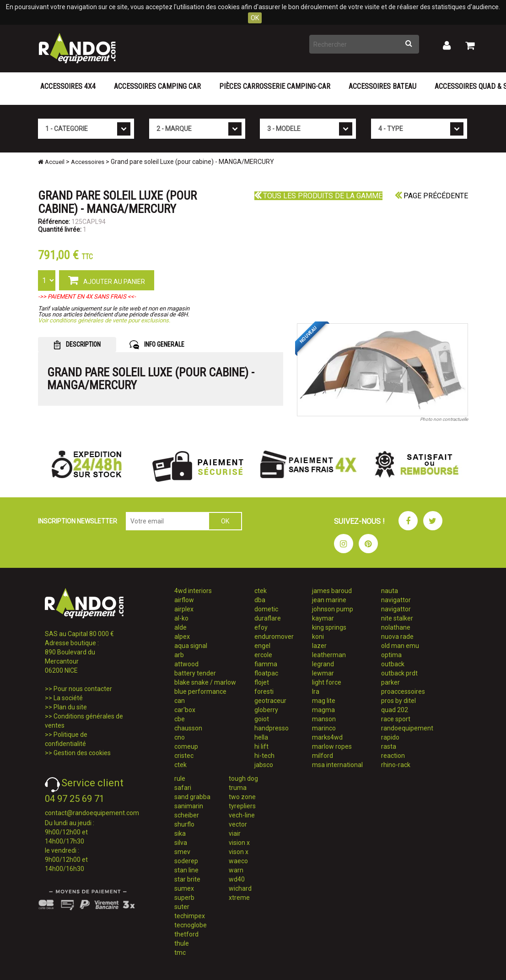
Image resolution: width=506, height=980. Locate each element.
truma (238, 788)
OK (255, 18)
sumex (184, 888)
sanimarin (189, 806)
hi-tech (264, 756)
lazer (319, 646)
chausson (188, 728)
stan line (186, 870)
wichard (240, 888)
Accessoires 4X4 (68, 86)
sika (180, 833)
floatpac (266, 673)
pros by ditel (398, 701)
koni (318, 637)
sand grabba (192, 797)
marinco (324, 728)
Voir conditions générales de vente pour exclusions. (104, 320)
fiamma (266, 664)
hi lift (261, 746)
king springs (329, 627)
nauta (390, 591)
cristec (184, 756)
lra (316, 691)
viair (235, 833)
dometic (266, 609)
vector (238, 824)
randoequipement (407, 728)
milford (323, 756)
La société (68, 698)
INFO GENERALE (157, 345)
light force (327, 682)
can (180, 701)
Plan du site (70, 707)
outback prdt (399, 673)
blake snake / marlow (205, 682)
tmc (180, 953)
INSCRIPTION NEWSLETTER (78, 521)
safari (183, 788)
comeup (186, 746)
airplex (184, 609)
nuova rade (397, 637)
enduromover (274, 637)
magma (323, 710)
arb (179, 655)
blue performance (200, 691)
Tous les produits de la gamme (318, 196)
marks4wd (327, 737)
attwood (186, 664)
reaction (393, 756)
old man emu (400, 646)
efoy (261, 627)
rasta (389, 746)
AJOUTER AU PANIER (107, 280)
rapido (390, 737)
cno (180, 737)
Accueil (51, 162)
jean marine (329, 600)
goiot (262, 719)
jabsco (264, 765)
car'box (185, 710)
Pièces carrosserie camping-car (275, 86)
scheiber (187, 815)
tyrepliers (242, 806)
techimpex (190, 916)
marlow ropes (332, 746)
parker (390, 682)
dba (260, 600)
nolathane (396, 627)
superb (184, 898)
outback (393, 664)
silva (181, 843)
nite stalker (397, 618)
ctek (180, 765)
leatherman (329, 655)
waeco (238, 861)
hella (261, 737)
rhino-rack (396, 765)
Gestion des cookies (82, 753)
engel (262, 646)
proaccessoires (403, 691)
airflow (184, 600)
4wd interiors (193, 591)
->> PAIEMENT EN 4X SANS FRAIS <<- (87, 297)
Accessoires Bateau (382, 86)
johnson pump (333, 609)
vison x (239, 852)
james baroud (332, 591)
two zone (242, 797)
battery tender (195, 673)
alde (180, 627)
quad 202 (395, 710)
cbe (180, 719)
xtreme (239, 898)
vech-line (242, 815)
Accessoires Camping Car (157, 86)
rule (180, 779)
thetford (186, 934)
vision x (239, 843)
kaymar (323, 618)
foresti (264, 691)
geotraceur (270, 701)
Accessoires (88, 162)
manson (324, 719)
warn (236, 870)
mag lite (324, 701)
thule (182, 943)
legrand (323, 664)
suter (182, 907)
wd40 (237, 879)
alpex (182, 637)
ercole (263, 655)
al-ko (181, 618)
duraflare (268, 618)
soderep (186, 861)
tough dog (243, 779)
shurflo (184, 824)
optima (391, 655)
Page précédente (431, 196)
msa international (337, 765)
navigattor (396, 600)
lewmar (323, 673)
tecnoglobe (191, 925)
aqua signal (191, 646)
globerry (266, 710)
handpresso (272, 728)
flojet (262, 682)
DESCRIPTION (77, 345)
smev (182, 852)
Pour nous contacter (83, 689)
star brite (187, 879)
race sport (396, 719)
